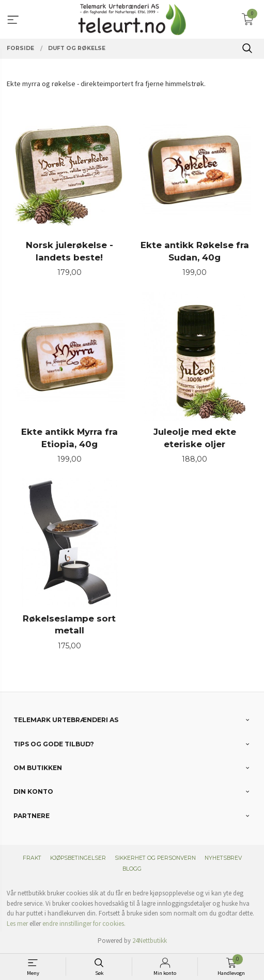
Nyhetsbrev (223, 858)
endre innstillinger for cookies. (84, 924)
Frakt (32, 858)
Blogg (132, 869)
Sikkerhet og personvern (155, 858)
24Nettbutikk (150, 941)
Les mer (17, 924)
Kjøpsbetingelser (78, 858)
